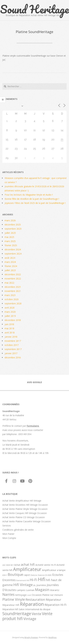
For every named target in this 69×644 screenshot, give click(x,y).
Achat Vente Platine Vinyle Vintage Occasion (25, 509)
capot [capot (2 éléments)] (27, 575)
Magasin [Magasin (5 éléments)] (42, 590)
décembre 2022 (13, 274)
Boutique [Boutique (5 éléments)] (15, 574)
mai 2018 (9, 328)
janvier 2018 (11, 337)
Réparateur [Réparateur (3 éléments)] (53, 600)
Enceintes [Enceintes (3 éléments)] (9, 580)
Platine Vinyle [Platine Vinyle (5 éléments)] (14, 599)
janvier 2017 (11, 353)
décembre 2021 (13, 287)
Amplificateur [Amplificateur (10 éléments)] (27, 569)
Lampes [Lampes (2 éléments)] (21, 590)
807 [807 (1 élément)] (12, 565)
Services (7, 526)
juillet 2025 (10, 233)
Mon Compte (9, 538)
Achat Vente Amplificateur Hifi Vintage (22, 501)
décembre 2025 (13, 225)
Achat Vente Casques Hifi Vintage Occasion (25, 513)
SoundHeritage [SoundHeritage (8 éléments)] (17, 613)
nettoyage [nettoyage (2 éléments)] (21, 595)
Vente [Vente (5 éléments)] (36, 614)
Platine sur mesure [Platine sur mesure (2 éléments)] (53, 595)
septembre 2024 (13, 254)
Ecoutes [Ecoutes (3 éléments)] (58, 575)
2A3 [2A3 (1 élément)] (4, 565)
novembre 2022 (13, 279)
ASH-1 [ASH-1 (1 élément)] (5, 575)
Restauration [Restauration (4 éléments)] (35, 599)
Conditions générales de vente (18, 530)
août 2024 (10, 258)
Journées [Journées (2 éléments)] (41, 585)
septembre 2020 (13, 303)
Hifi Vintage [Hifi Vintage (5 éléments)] (23, 585)
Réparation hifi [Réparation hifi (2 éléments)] (10, 609)
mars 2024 (10, 262)
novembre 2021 (13, 291)
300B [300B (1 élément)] (8, 565)
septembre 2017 (13, 349)
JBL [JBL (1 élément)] (35, 585)
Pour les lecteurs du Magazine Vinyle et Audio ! (29, 195)
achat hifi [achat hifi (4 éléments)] (28, 564)
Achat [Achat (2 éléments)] (17, 565)
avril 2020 (10, 308)
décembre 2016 (13, 357)
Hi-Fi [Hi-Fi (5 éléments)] (34, 580)
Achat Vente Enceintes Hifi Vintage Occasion (25, 505)
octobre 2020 (12, 299)
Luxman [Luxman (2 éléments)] (30, 590)
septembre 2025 (13, 229)
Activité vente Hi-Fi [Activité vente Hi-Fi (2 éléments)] (46, 565)
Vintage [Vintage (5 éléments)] (30, 619)
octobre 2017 (12, 345)
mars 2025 (10, 241)
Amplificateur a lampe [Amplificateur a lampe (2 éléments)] (54, 570)
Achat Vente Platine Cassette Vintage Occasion (27, 521)
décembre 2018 (13, 320)
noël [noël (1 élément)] (29, 595)
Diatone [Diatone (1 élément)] (34, 575)
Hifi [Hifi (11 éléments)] (42, 579)
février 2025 (11, 245)
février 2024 (11, 266)
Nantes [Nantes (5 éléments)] (8, 594)
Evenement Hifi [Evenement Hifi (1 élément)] (23, 580)
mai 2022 (9, 283)
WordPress (52, 637)
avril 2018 (10, 333)
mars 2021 (10, 295)
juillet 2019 (10, 316)
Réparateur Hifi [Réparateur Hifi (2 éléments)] (11, 605)
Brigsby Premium (31, 637)
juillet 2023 (10, 270)
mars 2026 (10, 220)
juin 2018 (9, 324)
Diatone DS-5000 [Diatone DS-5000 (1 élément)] (45, 575)
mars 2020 (10, 312)
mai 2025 (9, 237)
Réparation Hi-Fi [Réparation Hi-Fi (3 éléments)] (55, 605)
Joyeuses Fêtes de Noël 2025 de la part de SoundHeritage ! (35, 203)
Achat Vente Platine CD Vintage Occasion (24, 517)
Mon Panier (8, 534)
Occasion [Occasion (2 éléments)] (37, 595)
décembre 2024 (13, 249)
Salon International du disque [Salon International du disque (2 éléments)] (35, 609)
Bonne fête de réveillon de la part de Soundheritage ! (32, 199)
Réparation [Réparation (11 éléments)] (32, 604)
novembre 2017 (13, 341)
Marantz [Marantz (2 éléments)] (55, 590)
